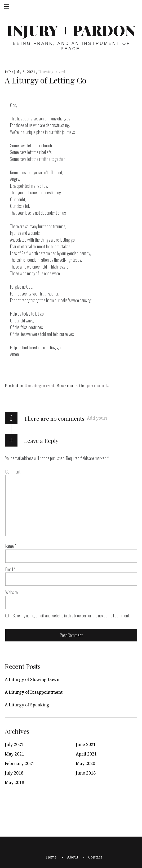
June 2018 (86, 773)
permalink (97, 386)
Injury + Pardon (71, 30)
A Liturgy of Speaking (27, 705)
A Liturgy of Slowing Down (32, 679)
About (73, 857)
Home (51, 857)
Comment (13, 471)
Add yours (97, 418)
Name (11, 546)
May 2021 (14, 754)
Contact (95, 857)
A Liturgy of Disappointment (34, 692)
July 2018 (14, 773)
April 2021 (86, 754)
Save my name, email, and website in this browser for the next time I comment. (71, 615)
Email (10, 569)
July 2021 (14, 744)
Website (12, 592)
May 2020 (85, 763)
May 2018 (14, 782)
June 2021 (86, 744)
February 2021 (19, 763)
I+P (8, 72)
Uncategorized (52, 72)
